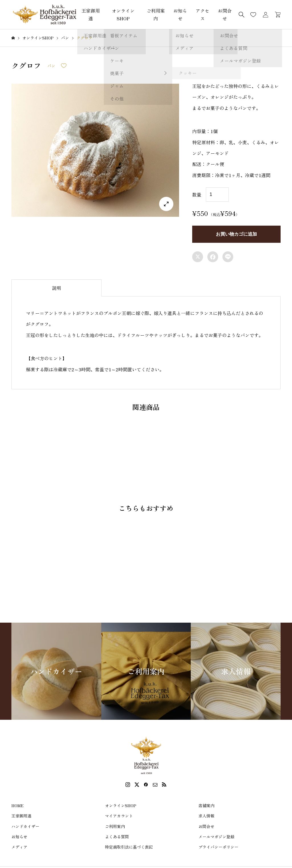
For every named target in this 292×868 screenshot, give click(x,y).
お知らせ (180, 14)
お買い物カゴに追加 (236, 234)
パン (51, 66)
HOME (18, 805)
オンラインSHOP (123, 14)
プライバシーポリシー (218, 847)
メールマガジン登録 (216, 837)
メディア (19, 847)
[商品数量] (217, 195)
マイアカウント (119, 816)
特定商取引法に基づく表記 (129, 847)
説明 (56, 288)
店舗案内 (206, 805)
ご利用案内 (156, 14)
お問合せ (206, 826)
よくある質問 (117, 837)
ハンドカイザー (25, 826)
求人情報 (206, 816)
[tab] (56, 288)
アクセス (202, 14)
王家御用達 (91, 14)
